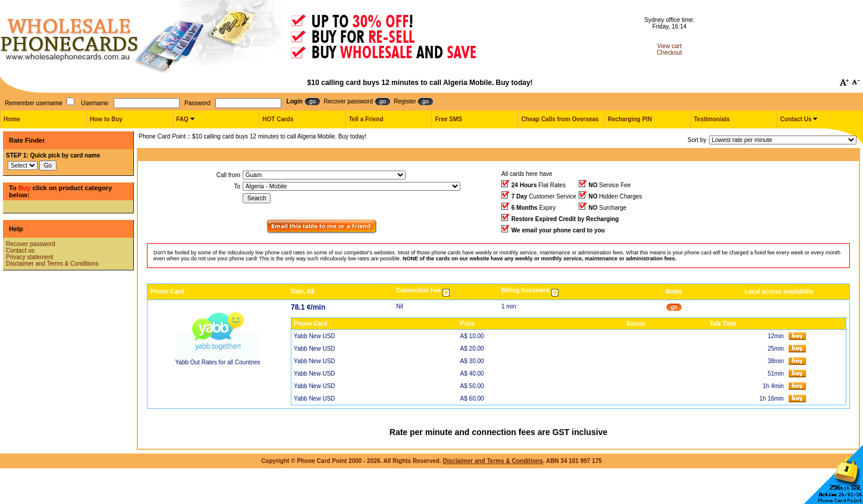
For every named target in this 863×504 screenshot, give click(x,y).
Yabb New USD (314, 336)
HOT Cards (278, 119)
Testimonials (712, 119)
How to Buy (106, 119)
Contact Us (796, 119)
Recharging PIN (630, 119)
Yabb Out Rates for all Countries (217, 362)
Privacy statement (29, 257)
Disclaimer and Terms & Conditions (52, 264)
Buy (25, 188)
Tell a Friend (366, 119)
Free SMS (448, 119)
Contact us (20, 251)
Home (12, 119)
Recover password (31, 244)
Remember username (34, 103)
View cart (669, 46)
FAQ (182, 119)
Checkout (669, 53)
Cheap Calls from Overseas (560, 119)
